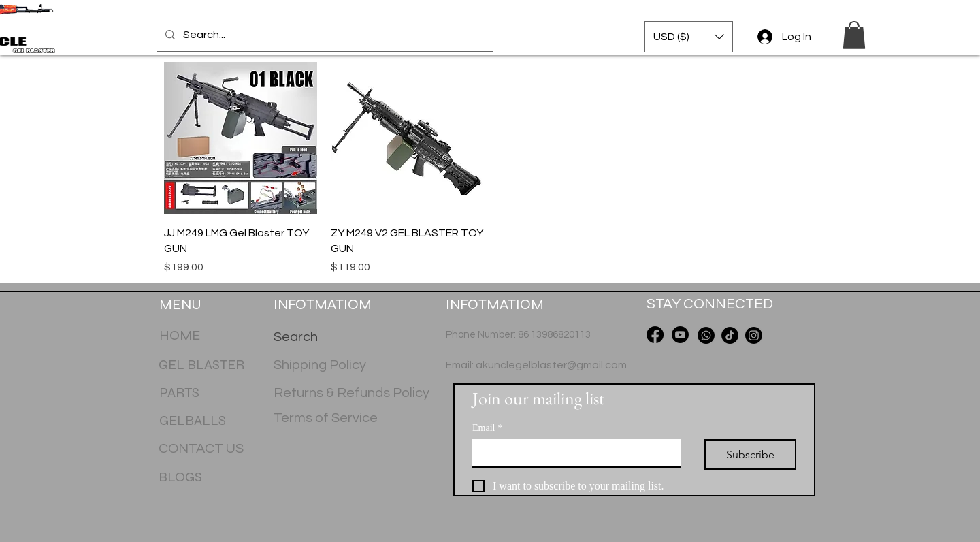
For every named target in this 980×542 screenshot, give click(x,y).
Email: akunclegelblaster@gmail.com (536, 365)
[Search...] (324, 35)
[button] (689, 37)
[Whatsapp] (706, 335)
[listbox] (689, 37)
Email (487, 428)
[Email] (572, 453)
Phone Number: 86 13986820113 (518, 335)
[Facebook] (655, 335)
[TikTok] (730, 335)
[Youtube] (680, 335)
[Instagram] (754, 335)
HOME (180, 335)
